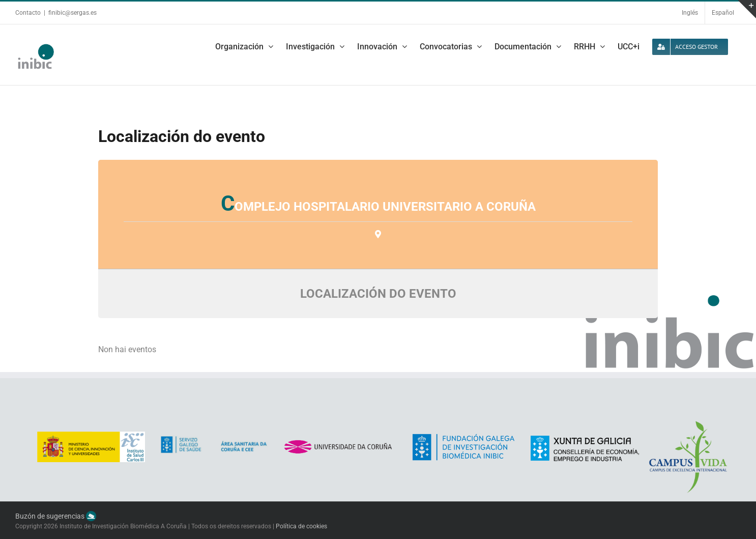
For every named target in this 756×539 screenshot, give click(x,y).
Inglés (690, 13)
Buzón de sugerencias (56, 516)
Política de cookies (301, 526)
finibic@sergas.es (72, 13)
